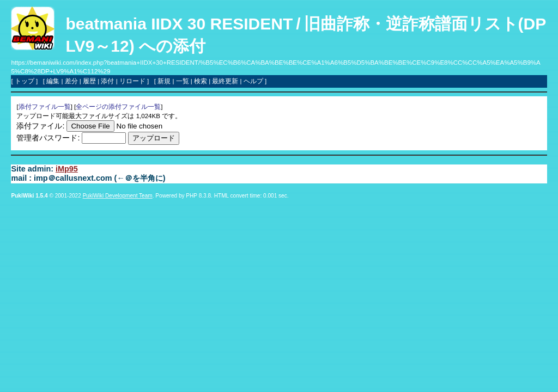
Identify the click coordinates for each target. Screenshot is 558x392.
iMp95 (67, 169)
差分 (71, 81)
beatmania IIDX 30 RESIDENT (179, 24)
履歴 (89, 81)
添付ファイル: (40, 126)
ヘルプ (253, 81)
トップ (25, 81)
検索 (201, 81)
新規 (164, 81)
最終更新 (225, 81)
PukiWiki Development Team (118, 196)
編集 (53, 81)
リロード (132, 81)
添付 (107, 81)
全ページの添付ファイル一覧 (118, 107)
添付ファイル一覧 (45, 107)
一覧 (183, 81)
